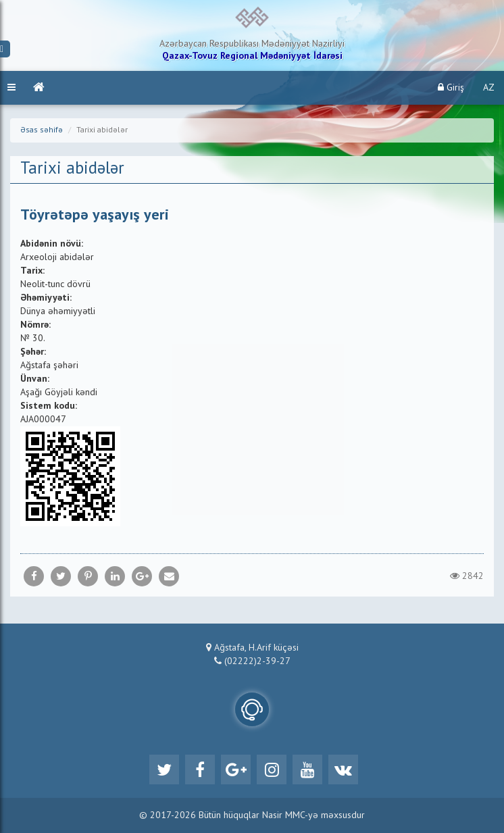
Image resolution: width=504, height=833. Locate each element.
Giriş (451, 87)
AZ (489, 88)
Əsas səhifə (42, 130)
